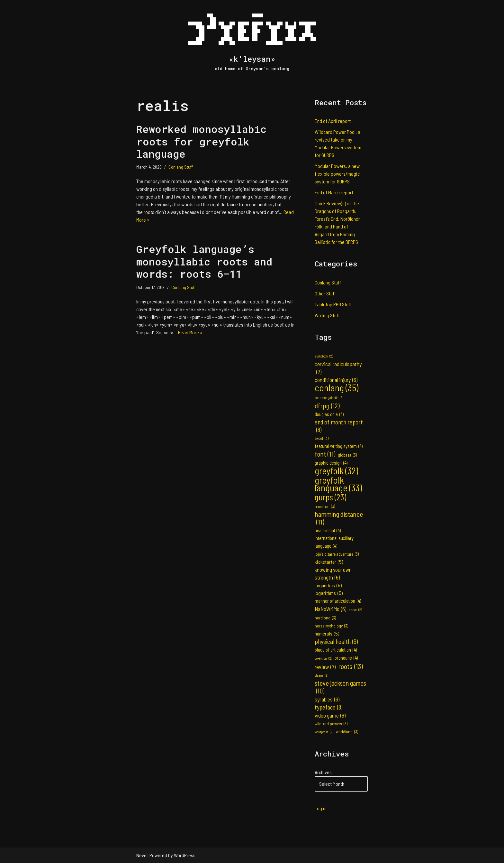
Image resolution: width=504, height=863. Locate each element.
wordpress (324, 732)
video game (330, 715)
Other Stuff (325, 293)
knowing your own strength (333, 574)
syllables (327, 699)
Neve (141, 855)
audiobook (324, 356)
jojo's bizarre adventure (337, 554)
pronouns (346, 658)
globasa (347, 455)
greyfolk (336, 471)
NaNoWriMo (330, 609)
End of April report (333, 121)
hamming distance (339, 518)
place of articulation (336, 650)
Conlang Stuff (181, 167)
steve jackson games (340, 687)
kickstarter (329, 562)
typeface (328, 707)
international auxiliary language (334, 543)
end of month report (339, 426)
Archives (323, 772)
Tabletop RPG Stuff (333, 304)
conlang (337, 388)
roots (351, 666)
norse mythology (331, 626)
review (325, 667)
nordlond (325, 618)
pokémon (323, 658)
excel (322, 438)
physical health (336, 641)
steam (321, 675)
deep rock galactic (329, 398)
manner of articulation (338, 601)
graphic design (331, 463)
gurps (330, 497)
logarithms (329, 593)
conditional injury (336, 380)
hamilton (325, 506)
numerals (327, 634)
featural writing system (339, 446)
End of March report (334, 192)
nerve (355, 610)
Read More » (190, 332)
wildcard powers (331, 724)
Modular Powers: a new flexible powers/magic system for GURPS (337, 174)
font (325, 454)
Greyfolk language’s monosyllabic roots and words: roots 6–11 (204, 261)
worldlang (347, 732)
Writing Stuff (327, 315)
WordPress (185, 855)
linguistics (328, 585)
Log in (321, 808)
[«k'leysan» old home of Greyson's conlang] (252, 39)
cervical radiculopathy (338, 368)
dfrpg (327, 405)
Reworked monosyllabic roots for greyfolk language (201, 141)
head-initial (328, 531)
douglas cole (329, 414)
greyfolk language (338, 484)
